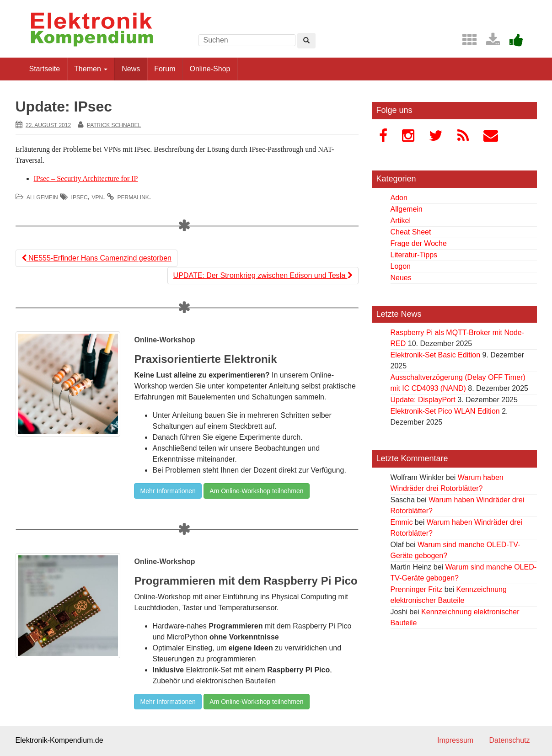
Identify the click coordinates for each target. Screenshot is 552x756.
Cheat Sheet (411, 232)
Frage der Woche (419, 243)
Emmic (402, 522)
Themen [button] (91, 69)
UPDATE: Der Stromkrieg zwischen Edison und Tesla (263, 275)
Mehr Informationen (168, 491)
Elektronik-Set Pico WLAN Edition (445, 411)
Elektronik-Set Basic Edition (436, 355)
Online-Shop (210, 69)
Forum (165, 69)
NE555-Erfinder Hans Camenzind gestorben (97, 258)
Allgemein (42, 197)
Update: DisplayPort (423, 400)
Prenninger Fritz (417, 589)
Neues (401, 278)
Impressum (455, 740)
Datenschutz (510, 740)
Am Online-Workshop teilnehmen (256, 491)
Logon (401, 266)
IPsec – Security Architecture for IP (86, 178)
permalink (133, 197)
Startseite (45, 69)
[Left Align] (306, 41)
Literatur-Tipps (414, 255)
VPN (97, 197)
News (131, 69)
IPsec (80, 197)
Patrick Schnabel (114, 125)
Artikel (401, 221)
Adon (399, 198)
